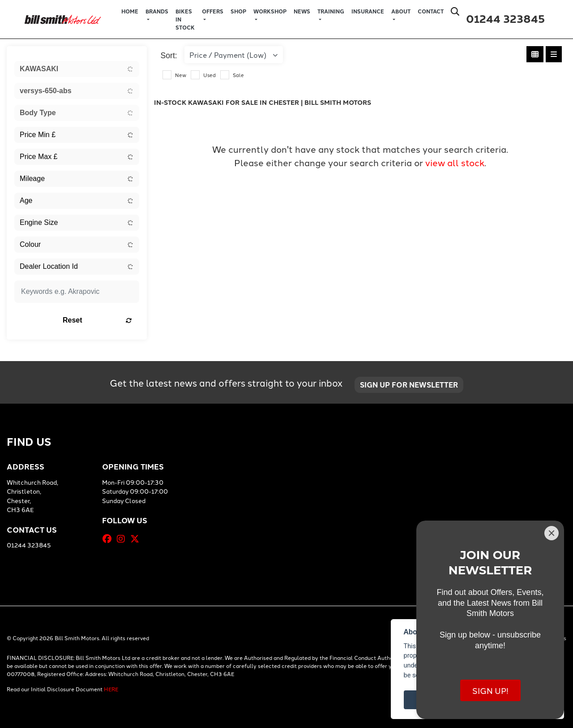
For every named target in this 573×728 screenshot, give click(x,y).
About (401, 11)
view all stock (455, 162)
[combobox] (77, 69)
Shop (238, 11)
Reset (97, 320)
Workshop (270, 11)
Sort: (169, 56)
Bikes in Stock (185, 19)
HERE (111, 689)
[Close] (552, 533)
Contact (431, 11)
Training (331, 11)
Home (130, 11)
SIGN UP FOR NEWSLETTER (409, 385)
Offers (213, 11)
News (302, 11)
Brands (157, 11)
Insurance (368, 11)
